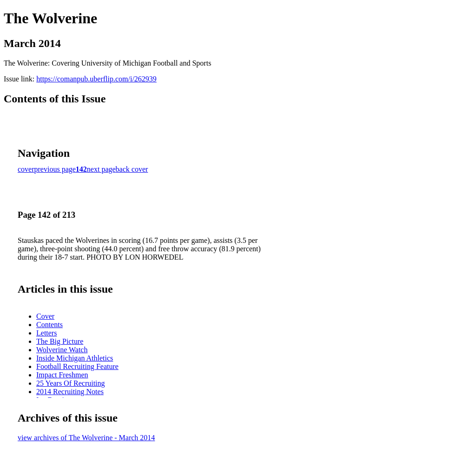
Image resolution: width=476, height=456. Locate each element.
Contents (50, 325)
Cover (45, 316)
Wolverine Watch (62, 350)
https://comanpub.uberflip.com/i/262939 (96, 79)
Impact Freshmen (62, 375)
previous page (55, 169)
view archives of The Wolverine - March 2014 (86, 438)
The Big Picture (60, 341)
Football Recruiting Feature (77, 366)
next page (101, 169)
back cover (132, 169)
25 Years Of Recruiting (71, 383)
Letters (46, 333)
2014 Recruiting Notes (70, 392)
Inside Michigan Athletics (75, 358)
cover (26, 169)
